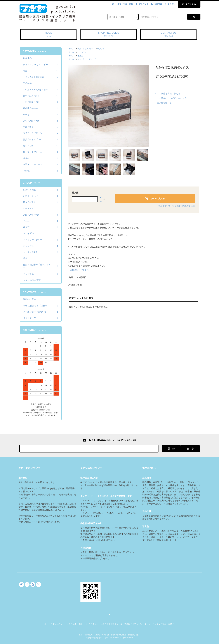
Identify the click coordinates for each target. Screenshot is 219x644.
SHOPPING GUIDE (109, 34)
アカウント (144, 4)
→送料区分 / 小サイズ (78, 270)
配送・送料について (81, 624)
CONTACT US (169, 34)
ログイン (171, 4)
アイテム (188, 4)
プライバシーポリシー (143, 624)
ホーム (71, 49)
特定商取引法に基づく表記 (184, 206)
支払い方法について (62, 624)
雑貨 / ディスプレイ (86, 49)
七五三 (80, 56)
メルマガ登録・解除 (124, 4)
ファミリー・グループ (87, 59)
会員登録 (158, 4)
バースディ (82, 52)
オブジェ (101, 49)
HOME (49, 34)
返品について (164, 206)
